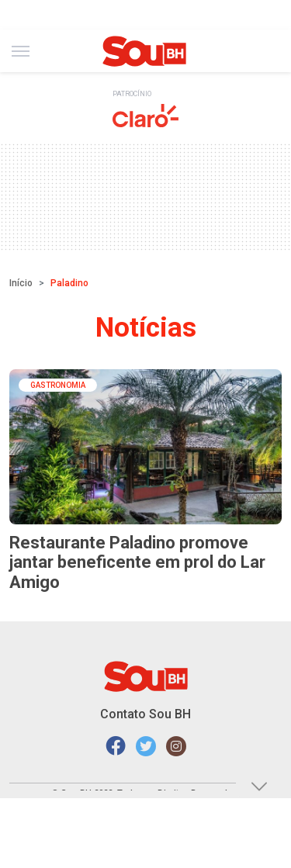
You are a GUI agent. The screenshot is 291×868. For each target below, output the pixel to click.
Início (21, 283)
